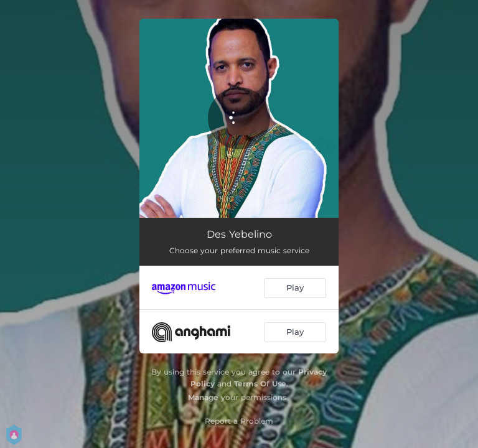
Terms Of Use (260, 384)
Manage (203, 397)
